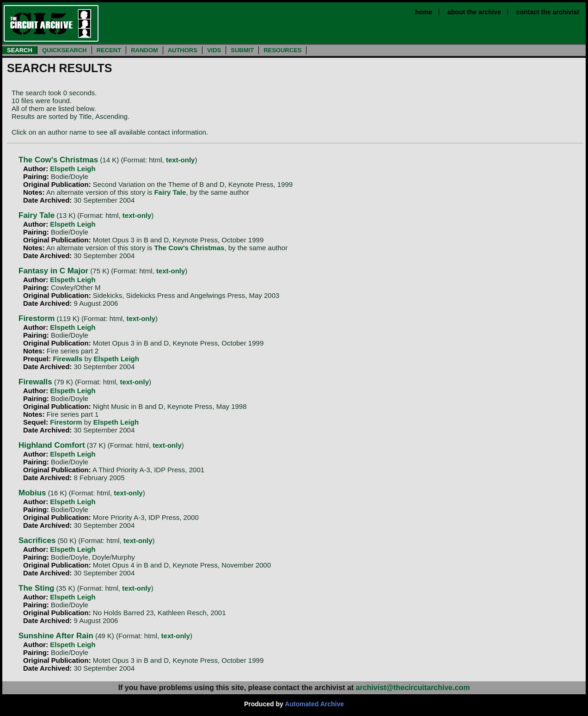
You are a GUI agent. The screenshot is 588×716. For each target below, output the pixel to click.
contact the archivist (548, 12)
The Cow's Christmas (58, 160)
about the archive (474, 12)
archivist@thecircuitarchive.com (413, 688)
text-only (181, 160)
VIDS (214, 50)
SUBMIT (242, 50)
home (424, 12)
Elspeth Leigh (73, 169)
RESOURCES (282, 50)
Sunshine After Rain (56, 636)
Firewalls (67, 359)
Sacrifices (37, 540)
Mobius (32, 493)
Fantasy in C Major (53, 271)
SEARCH (20, 50)
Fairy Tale (170, 192)
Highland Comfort (52, 445)
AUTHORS (183, 50)
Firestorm (37, 318)
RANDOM (144, 50)
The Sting (36, 588)
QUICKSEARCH (64, 50)
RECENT (109, 50)
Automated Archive (314, 704)
